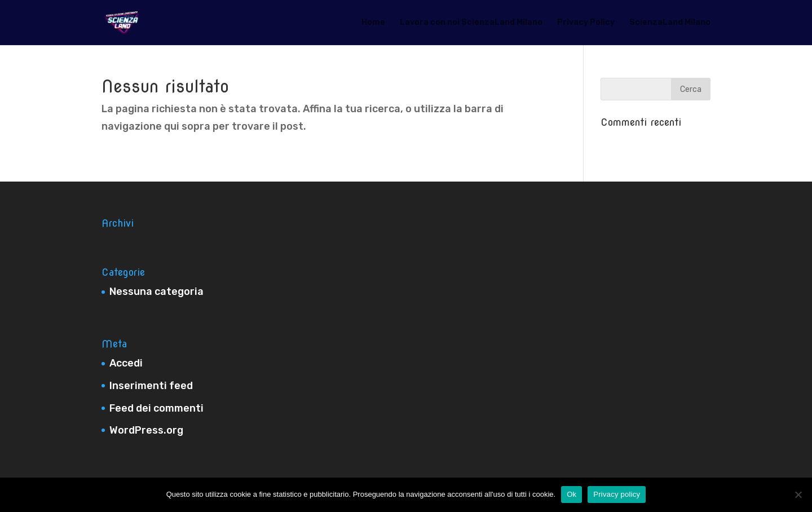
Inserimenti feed (151, 386)
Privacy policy (617, 494)
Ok (572, 494)
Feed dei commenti (156, 408)
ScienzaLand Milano (670, 23)
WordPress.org (146, 430)
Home (373, 23)
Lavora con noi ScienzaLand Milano (471, 23)
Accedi (126, 363)
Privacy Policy (586, 23)
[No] (798, 495)
